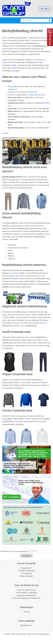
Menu (45, 9)
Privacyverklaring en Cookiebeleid (27, 598)
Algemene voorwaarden (26, 595)
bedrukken (11, 276)
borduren (22, 276)
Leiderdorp (33, 92)
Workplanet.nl (26, 625)
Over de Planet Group (26, 590)
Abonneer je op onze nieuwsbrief (14, 551)
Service (26, 612)
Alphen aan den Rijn (37, 95)
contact (14, 68)
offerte (47, 103)
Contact (5, 133)
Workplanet (12, 89)
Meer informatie (26, 576)
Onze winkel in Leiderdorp (26, 593)
